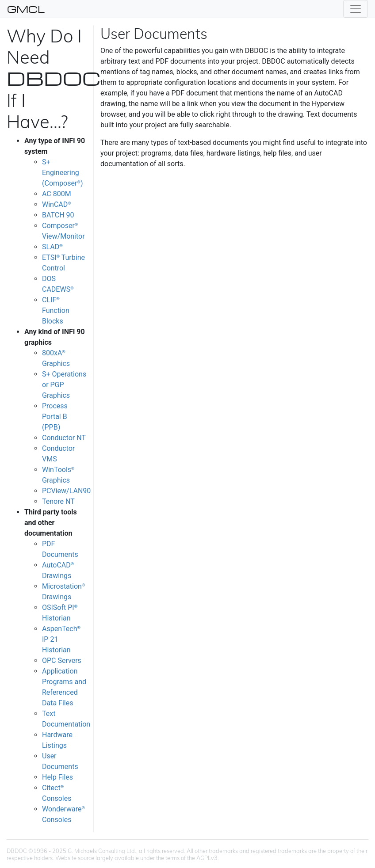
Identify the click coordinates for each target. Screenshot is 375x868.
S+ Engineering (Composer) (62, 173)
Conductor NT (64, 438)
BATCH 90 (58, 215)
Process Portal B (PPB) (55, 417)
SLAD (52, 247)
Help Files (57, 777)
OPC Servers (62, 661)
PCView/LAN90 (66, 491)
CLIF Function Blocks (56, 310)
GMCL (26, 9)
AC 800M (57, 194)
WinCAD (57, 204)
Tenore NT (58, 501)
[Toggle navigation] (356, 9)
